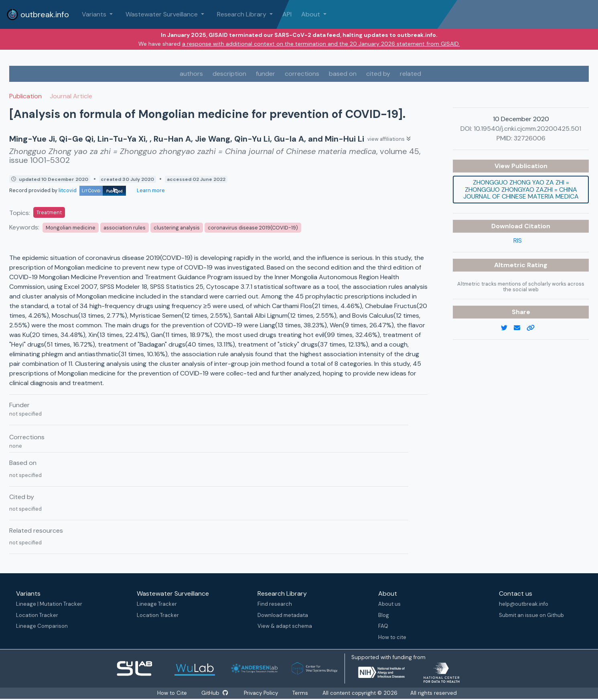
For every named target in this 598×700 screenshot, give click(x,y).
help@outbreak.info (524, 604)
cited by (378, 74)
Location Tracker (37, 615)
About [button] (311, 14)
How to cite (392, 637)
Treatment (49, 212)
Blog (384, 615)
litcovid (92, 190)
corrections (302, 74)
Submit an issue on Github (531, 615)
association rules (125, 228)
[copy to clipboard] (534, 328)
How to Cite (172, 693)
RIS (518, 240)
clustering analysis (177, 228)
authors (191, 74)
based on (343, 74)
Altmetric (511, 265)
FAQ (383, 626)
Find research (275, 604)
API (287, 14)
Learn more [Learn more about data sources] (150, 190)
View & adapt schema (285, 626)
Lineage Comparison (42, 626)
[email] (520, 328)
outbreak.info (38, 14)
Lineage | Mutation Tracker (49, 604)
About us (389, 604)
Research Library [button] (242, 14)
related (410, 74)
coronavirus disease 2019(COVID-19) (253, 228)
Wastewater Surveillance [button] (162, 14)
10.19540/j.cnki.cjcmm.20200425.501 (527, 129)
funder (266, 74)
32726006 (530, 138)
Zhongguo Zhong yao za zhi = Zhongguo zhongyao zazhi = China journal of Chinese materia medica (521, 189)
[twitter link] (507, 328)
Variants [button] (95, 14)
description (229, 74)
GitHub (215, 693)
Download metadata (283, 615)
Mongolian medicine (71, 228)
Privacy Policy (261, 693)
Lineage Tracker (157, 604)
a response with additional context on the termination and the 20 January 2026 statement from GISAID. (321, 44)
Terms (301, 693)
